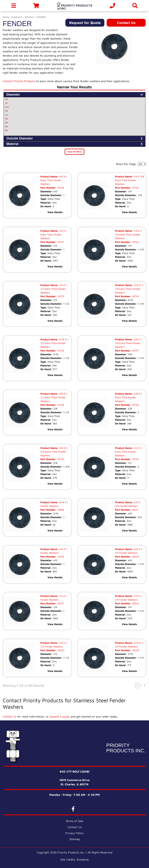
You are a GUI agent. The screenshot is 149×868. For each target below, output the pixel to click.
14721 (60, 242)
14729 (135, 405)
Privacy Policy (75, 833)
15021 (60, 603)
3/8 (6, 111)
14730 (61, 459)
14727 (135, 351)
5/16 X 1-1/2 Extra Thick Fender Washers (55, 343)
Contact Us (126, 23)
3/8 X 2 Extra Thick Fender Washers (128, 397)
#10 (7, 99)
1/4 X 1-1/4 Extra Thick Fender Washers (129, 234)
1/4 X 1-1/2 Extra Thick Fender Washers (54, 289)
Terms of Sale (74, 821)
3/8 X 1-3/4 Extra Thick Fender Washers (54, 452)
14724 (135, 296)
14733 (135, 459)
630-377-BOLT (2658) (75, 771)
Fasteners (17, 17)
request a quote (60, 716)
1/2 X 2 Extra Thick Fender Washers (128, 452)
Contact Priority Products (19, 81)
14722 (135, 242)
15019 (60, 557)
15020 (135, 557)
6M (6, 127)
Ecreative (83, 859)
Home (6, 17)
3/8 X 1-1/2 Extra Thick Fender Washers (54, 397)
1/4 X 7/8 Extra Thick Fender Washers (130, 180)
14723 (60, 296)
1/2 (6, 115)
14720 (135, 188)
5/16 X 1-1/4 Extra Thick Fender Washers (129, 289)
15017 (135, 510)
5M (6, 123)
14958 (60, 510)
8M (6, 130)
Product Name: (49, 176)
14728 (60, 405)
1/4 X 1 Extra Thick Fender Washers (54, 234)
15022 (135, 603)
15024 (135, 650)
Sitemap (75, 839)
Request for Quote (85, 23)
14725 (60, 351)
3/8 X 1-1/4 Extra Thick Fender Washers (129, 343)
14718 (60, 188)
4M (6, 119)
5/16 (7, 107)
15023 (61, 650)
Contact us (10, 716)
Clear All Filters (74, 152)
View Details (55, 212)
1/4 (6, 103)
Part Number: (49, 188)
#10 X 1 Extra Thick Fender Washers (54, 180)
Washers (29, 17)
